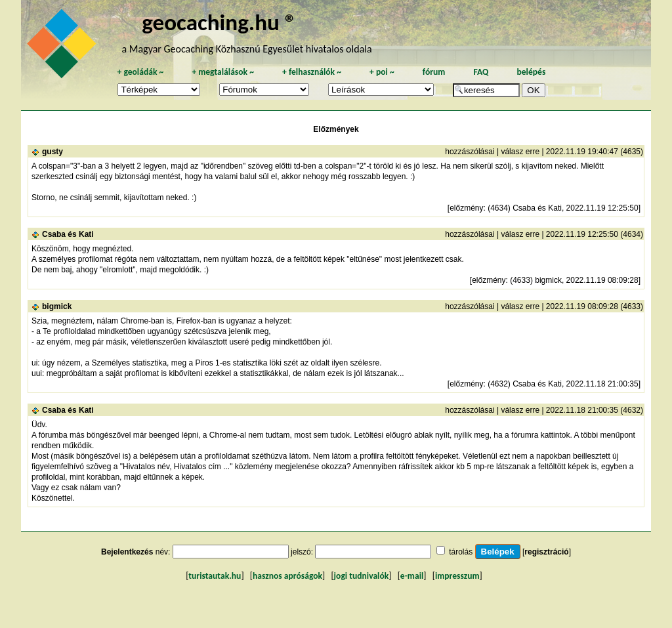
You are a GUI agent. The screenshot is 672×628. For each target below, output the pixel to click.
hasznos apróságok (287, 576)
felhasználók (312, 72)
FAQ (481, 72)
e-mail (412, 576)
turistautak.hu (215, 576)
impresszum (457, 576)
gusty (52, 152)
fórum (434, 72)
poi (382, 72)
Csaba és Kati (68, 234)
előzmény (466, 208)
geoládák (140, 72)
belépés (531, 72)
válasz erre (520, 152)
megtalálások (223, 72)
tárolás (461, 552)
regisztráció (546, 552)
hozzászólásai (470, 152)
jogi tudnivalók (362, 576)
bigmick (57, 306)
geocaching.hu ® (219, 22)
